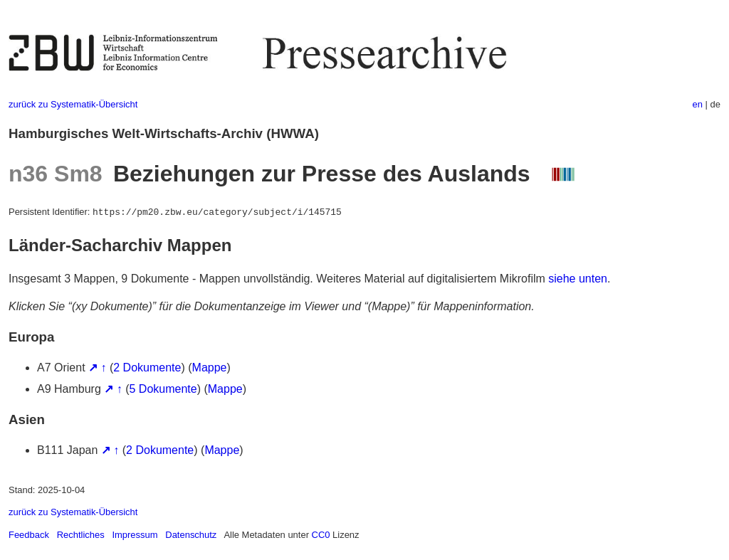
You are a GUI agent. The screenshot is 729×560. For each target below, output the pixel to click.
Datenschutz (191, 535)
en (698, 104)
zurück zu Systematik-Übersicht (73, 104)
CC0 (321, 535)
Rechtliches (81, 535)
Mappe (210, 368)
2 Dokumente (147, 368)
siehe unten (578, 279)
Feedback (29, 535)
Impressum (135, 535)
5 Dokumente (163, 389)
